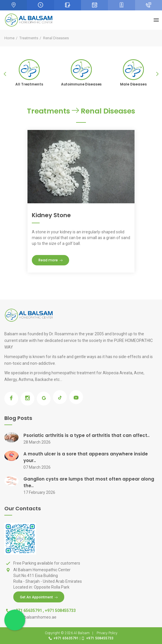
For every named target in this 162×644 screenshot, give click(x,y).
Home (9, 38)
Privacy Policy (107, 633)
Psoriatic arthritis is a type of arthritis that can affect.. (86, 435)
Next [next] (157, 74)
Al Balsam (82, 633)
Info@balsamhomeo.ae (35, 617)
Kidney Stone (51, 215)
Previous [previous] (5, 74)
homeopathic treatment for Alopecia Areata (92, 373)
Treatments (29, 38)
